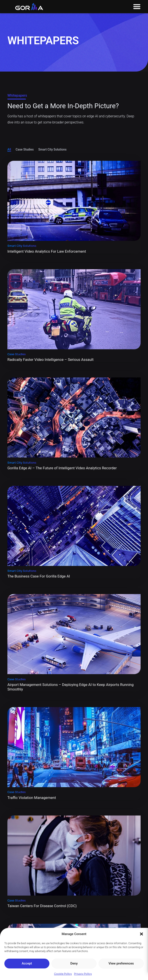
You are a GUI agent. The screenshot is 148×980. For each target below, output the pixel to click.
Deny (74, 963)
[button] (141, 934)
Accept (27, 963)
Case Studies (25, 149)
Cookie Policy (63, 974)
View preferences (121, 963)
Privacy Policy (83, 974)
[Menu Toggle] (137, 6)
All (9, 149)
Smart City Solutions (52, 149)
